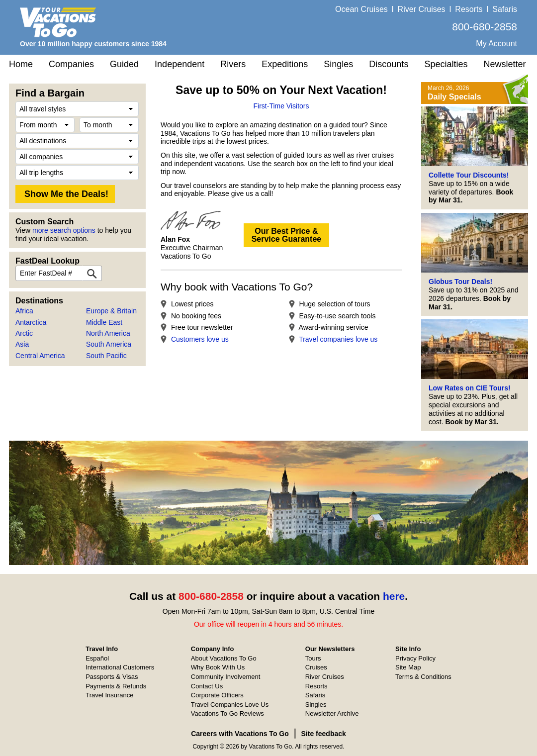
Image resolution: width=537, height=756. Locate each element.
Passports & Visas (112, 677)
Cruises (316, 667)
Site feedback (324, 734)
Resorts (469, 9)
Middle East (104, 322)
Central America (40, 356)
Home (21, 64)
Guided (124, 64)
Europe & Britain (111, 311)
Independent (179, 64)
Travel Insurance (109, 695)
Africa (24, 311)
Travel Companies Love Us (230, 705)
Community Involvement (225, 677)
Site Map (408, 667)
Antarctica (31, 322)
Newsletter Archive (332, 713)
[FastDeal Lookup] (92, 273)
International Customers (120, 667)
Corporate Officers (217, 695)
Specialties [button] (446, 64)
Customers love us (200, 339)
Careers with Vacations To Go (240, 734)
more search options (64, 230)
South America (109, 344)
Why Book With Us (218, 667)
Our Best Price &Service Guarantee (287, 235)
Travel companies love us (338, 339)
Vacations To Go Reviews (227, 713)
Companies (71, 64)
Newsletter (504, 64)
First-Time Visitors (281, 106)
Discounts (389, 64)
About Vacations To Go (224, 658)
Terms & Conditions (423, 677)
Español (97, 658)
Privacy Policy (415, 658)
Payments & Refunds (116, 686)
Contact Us (207, 686)
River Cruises (422, 9)
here (394, 596)
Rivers (233, 64)
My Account (496, 44)
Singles (338, 64)
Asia (22, 344)
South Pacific (106, 356)
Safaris (505, 9)
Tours (313, 658)
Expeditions (285, 64)
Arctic (24, 333)
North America (108, 333)
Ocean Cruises (361, 9)
